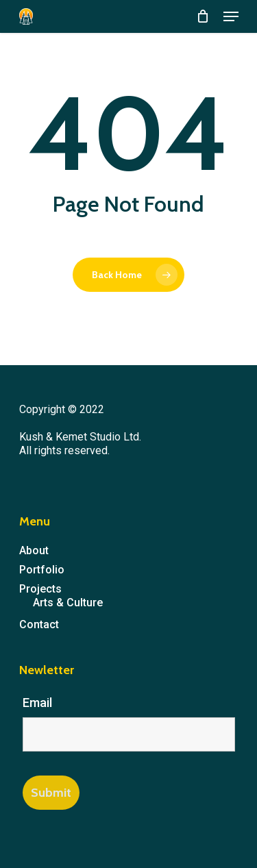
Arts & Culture (68, 603)
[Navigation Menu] (231, 16)
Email (37, 703)
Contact (39, 624)
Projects (40, 589)
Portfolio (42, 570)
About (34, 550)
